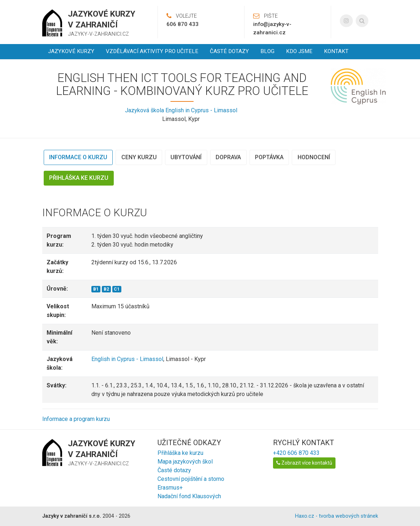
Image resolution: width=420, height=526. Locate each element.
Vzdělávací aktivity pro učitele (152, 51)
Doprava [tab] (228, 157)
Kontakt (336, 51)
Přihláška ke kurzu (180, 453)
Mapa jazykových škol (185, 462)
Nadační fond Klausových (189, 496)
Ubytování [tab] (186, 157)
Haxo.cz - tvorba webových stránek (337, 516)
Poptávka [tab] (269, 157)
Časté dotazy (229, 51)
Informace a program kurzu (76, 419)
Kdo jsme (299, 51)
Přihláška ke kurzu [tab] (79, 178)
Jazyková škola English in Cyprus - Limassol (181, 110)
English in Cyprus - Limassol (127, 359)
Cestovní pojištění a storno (191, 479)
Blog (267, 51)
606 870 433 (183, 24)
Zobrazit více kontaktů (304, 463)
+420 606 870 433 (296, 453)
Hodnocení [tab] (314, 157)
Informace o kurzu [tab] (78, 157)
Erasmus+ (170, 488)
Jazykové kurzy (71, 51)
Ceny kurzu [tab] (139, 157)
